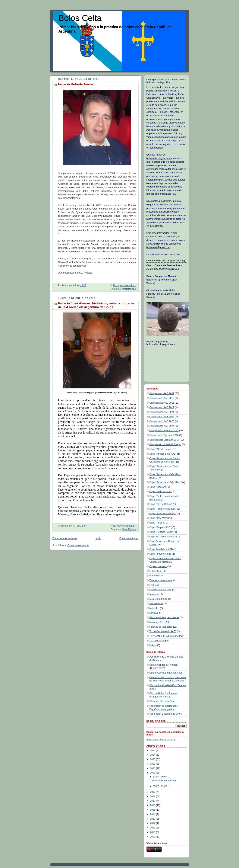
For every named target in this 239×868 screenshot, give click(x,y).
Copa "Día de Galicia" (161, 504)
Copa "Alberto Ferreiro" (162, 449)
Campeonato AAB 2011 (162, 403)
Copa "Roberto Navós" (161, 532)
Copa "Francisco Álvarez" (163, 514)
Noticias (154, 613)
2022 (153, 764)
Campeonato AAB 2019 (162, 407)
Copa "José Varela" (160, 518)
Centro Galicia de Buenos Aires (166, 673)
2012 (153, 823)
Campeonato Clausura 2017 (164, 440)
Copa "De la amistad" (161, 492)
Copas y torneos (158, 566)
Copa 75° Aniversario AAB (163, 537)
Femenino (155, 576)
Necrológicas (129, 289)
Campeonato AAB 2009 (162, 393)
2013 (153, 819)
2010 (153, 832)
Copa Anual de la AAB (161, 549)
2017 (153, 801)
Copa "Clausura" (158, 487)
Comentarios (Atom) (78, 545)
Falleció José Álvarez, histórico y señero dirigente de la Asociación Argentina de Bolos (96, 305)
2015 (153, 810)
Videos (153, 645)
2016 (153, 805)
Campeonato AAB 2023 (162, 421)
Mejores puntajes (159, 599)
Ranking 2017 (157, 622)
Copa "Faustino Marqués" (163, 509)
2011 (153, 828)
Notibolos (154, 608)
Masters (154, 594)
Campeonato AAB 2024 (162, 426)
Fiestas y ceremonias (161, 580)
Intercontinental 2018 (161, 590)
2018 (153, 796)
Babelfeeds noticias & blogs (161, 740)
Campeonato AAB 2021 (162, 412)
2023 (153, 759)
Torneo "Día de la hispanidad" (165, 636)
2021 (153, 768)
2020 (153, 773)
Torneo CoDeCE (158, 641)
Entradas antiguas (129, 538)
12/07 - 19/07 (160, 777)
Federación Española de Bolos (166, 714)
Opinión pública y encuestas (164, 617)
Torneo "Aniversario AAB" (163, 631)
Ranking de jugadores (161, 627)
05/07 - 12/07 (160, 786)
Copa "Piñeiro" (157, 523)
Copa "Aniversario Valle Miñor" (166, 482)
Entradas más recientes (65, 538)
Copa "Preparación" (160, 527)
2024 (153, 755)
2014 (153, 814)
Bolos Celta (80, 18)
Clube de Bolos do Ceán (162, 701)
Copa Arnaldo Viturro (160, 554)
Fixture (153, 585)
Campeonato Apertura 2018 (164, 435)
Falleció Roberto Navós (76, 84)
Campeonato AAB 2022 (162, 417)
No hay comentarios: (124, 285)
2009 (153, 837)
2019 (153, 792)
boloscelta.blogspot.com (159, 158)
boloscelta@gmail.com (158, 247)
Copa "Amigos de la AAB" (163, 454)
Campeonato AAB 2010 (162, 398)
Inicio (98, 538)
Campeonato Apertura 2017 (164, 431)
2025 (153, 751)
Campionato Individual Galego (165, 444)
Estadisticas (156, 571)
